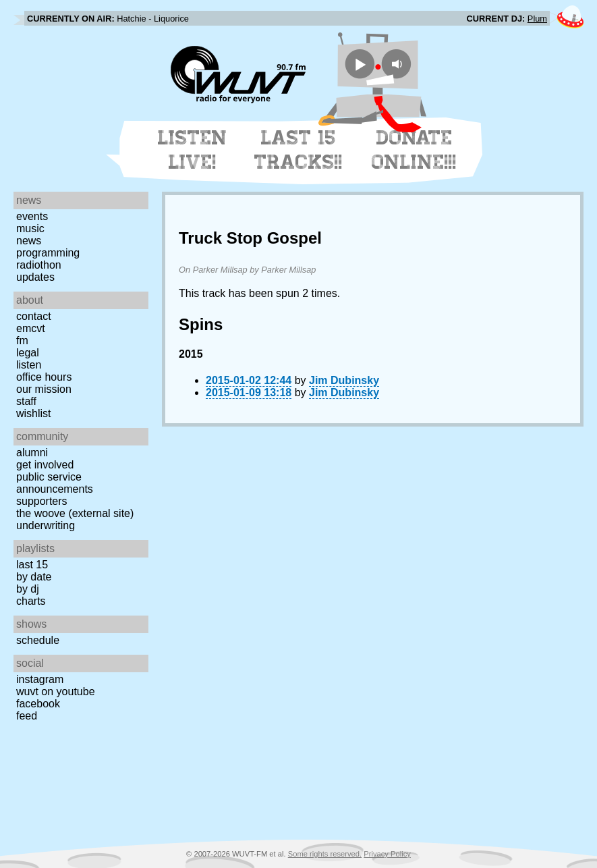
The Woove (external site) (75, 513)
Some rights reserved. (325, 854)
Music (30, 228)
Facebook (38, 704)
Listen (29, 365)
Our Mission (44, 389)
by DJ (28, 589)
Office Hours (44, 377)
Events (32, 216)
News (29, 241)
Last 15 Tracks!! (298, 150)
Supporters (42, 501)
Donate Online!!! (414, 150)
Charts (31, 601)
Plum (537, 19)
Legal (28, 353)
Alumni (32, 453)
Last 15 (32, 565)
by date (34, 577)
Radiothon (39, 265)
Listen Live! (193, 150)
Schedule (38, 640)
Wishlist (34, 413)
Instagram (40, 679)
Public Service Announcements (55, 483)
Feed (27, 716)
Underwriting (46, 525)
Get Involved (45, 465)
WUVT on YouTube (56, 691)
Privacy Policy (387, 854)
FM (22, 341)
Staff (26, 401)
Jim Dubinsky (344, 380)
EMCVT (31, 328)
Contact (34, 316)
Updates (35, 277)
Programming (48, 253)
